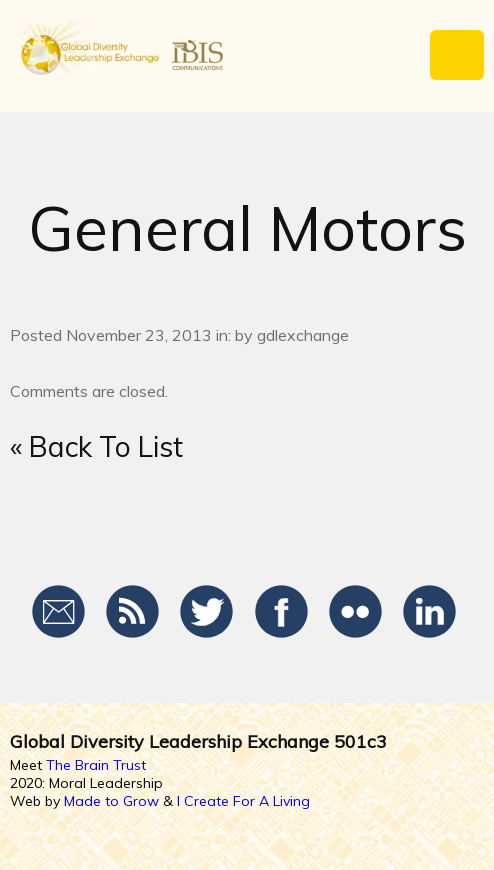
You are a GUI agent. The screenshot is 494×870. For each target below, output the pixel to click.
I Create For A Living (243, 801)
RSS (133, 612)
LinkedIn (429, 612)
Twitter (207, 612)
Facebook (281, 612)
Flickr (355, 612)
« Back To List (96, 446)
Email (59, 612)
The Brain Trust (96, 765)
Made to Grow (111, 801)
